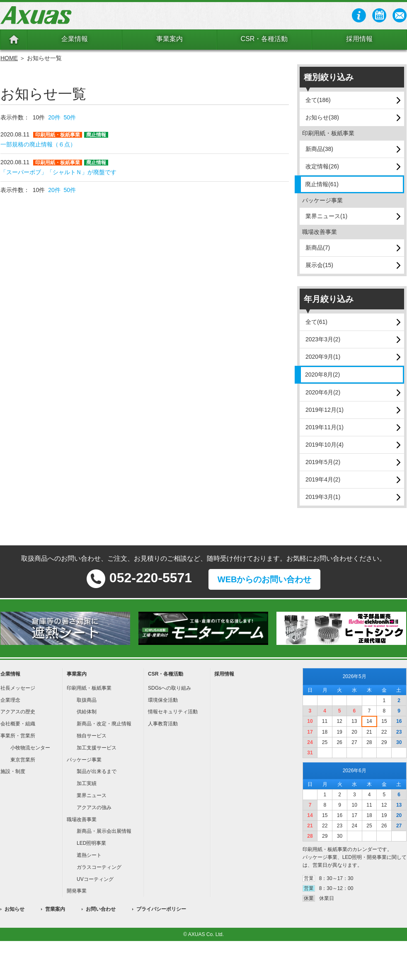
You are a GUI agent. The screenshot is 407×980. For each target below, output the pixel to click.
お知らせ (15, 909)
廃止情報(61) (322, 184)
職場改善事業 (82, 820)
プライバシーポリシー (161, 909)
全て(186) (318, 100)
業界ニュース (92, 795)
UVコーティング (95, 879)
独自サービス (92, 736)
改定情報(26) (322, 166)
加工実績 (87, 783)
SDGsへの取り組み (170, 688)
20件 (54, 117)
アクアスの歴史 (18, 712)
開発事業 (77, 891)
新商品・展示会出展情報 (104, 831)
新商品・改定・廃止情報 (104, 724)
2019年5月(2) (323, 462)
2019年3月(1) (323, 497)
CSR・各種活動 (264, 39)
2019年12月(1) (325, 410)
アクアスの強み (94, 807)
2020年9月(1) (323, 357)
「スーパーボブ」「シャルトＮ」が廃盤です (58, 172)
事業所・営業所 (18, 736)
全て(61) (316, 322)
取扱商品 (87, 700)
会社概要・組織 (18, 724)
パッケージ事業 (84, 760)
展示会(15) (319, 265)
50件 (70, 117)
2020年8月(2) (322, 374)
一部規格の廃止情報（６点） (38, 144)
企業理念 (10, 700)
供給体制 (87, 712)
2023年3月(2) (323, 339)
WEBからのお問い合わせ (265, 579)
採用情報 (359, 39)
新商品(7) (318, 248)
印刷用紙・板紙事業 (89, 688)
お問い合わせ (101, 909)
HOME (9, 58)
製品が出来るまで (97, 771)
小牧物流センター (30, 748)
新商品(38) (319, 149)
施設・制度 (13, 771)
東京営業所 (23, 760)
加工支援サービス (97, 748)
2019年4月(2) (323, 479)
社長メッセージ (18, 688)
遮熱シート (89, 855)
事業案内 (170, 39)
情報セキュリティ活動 (173, 712)
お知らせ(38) (322, 117)
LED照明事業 (91, 843)
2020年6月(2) (323, 392)
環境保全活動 (163, 700)
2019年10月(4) (325, 445)
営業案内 (55, 909)
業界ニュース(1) (326, 216)
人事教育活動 (163, 724)
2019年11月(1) (325, 427)
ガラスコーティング (99, 867)
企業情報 (75, 39)
